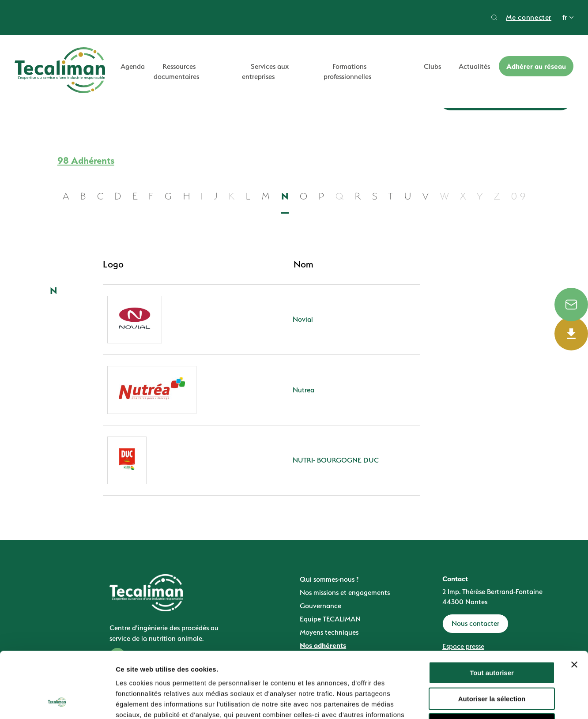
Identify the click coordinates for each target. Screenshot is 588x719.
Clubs (432, 66)
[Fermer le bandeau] (574, 603)
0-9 (518, 196)
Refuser (492, 663)
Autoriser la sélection (492, 637)
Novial (303, 319)
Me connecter (529, 17)
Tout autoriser (492, 611)
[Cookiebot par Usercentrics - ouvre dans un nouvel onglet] (57, 702)
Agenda (133, 66)
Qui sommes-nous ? (329, 579)
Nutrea (303, 390)
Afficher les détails (486, 702)
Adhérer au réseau (536, 66)
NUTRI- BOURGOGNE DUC (336, 460)
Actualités (474, 66)
